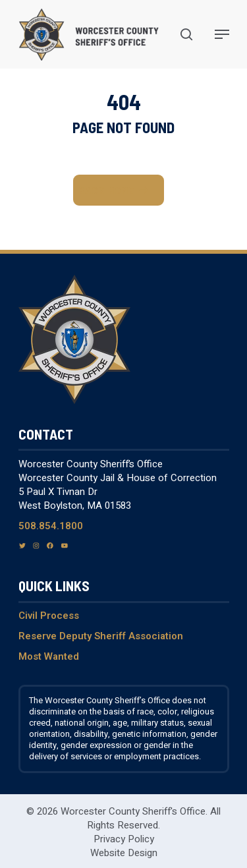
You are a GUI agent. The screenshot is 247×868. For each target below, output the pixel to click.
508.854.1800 (51, 526)
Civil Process (49, 616)
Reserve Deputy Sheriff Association (101, 636)
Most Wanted (49, 656)
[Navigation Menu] (222, 34)
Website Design (124, 853)
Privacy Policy (124, 839)
